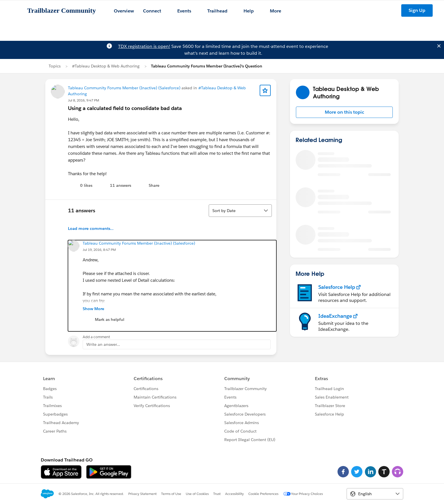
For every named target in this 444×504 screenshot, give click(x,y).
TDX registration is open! (144, 46)
